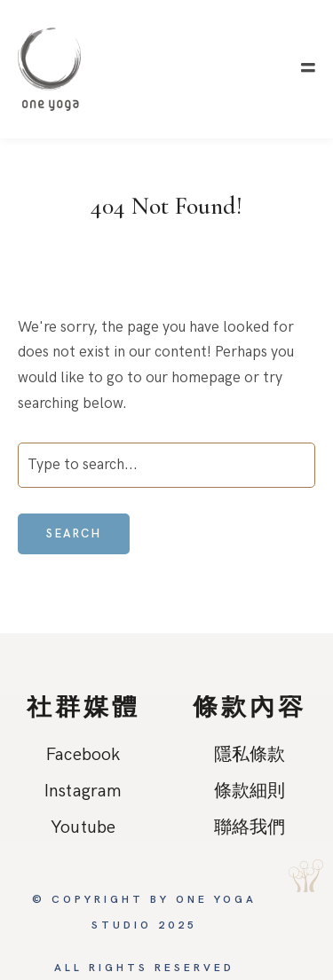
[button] (308, 68)
